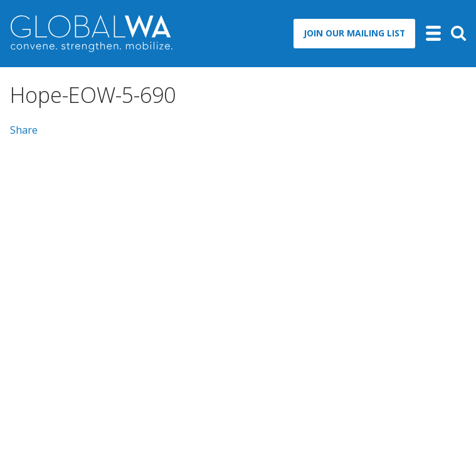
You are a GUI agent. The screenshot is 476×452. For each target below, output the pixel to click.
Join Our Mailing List (354, 33)
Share (24, 130)
